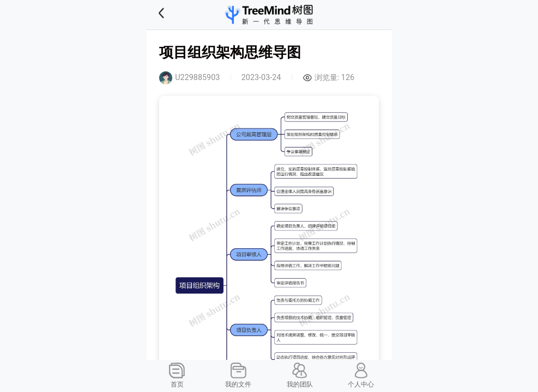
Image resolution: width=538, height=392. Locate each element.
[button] (175, 15)
